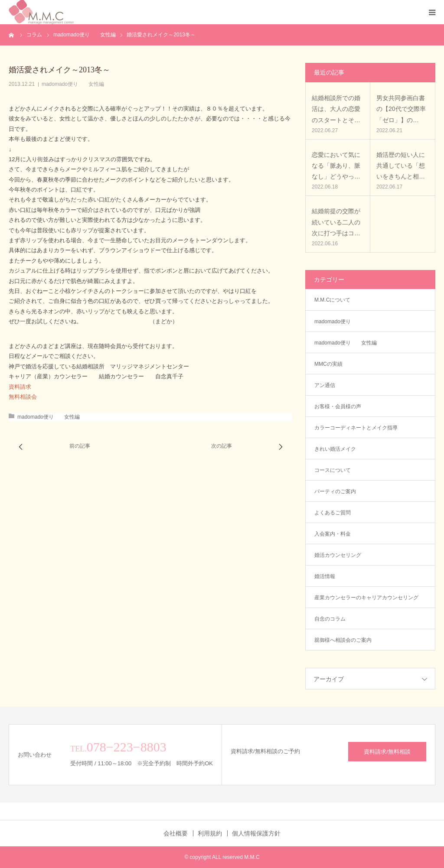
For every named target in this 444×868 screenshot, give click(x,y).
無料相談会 (23, 397)
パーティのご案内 (335, 491)
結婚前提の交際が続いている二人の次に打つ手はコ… (336, 222)
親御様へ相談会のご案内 (343, 640)
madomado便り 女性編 (73, 84)
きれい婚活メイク (335, 449)
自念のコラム (330, 619)
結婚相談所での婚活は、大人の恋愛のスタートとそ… (336, 109)
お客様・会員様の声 (338, 406)
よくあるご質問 (333, 513)
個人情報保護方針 (256, 833)
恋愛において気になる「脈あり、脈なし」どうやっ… (336, 166)
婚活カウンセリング (338, 555)
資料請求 (20, 387)
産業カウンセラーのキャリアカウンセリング (366, 598)
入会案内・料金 (333, 534)
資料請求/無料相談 (387, 752)
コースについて (333, 470)
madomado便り (333, 322)
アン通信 (327, 385)
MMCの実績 (328, 364)
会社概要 (176, 833)
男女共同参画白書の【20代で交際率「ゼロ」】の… (401, 109)
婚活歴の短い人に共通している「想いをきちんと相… (401, 166)
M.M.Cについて (332, 300)
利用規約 (210, 833)
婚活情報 (325, 576)
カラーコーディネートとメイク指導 (356, 428)
